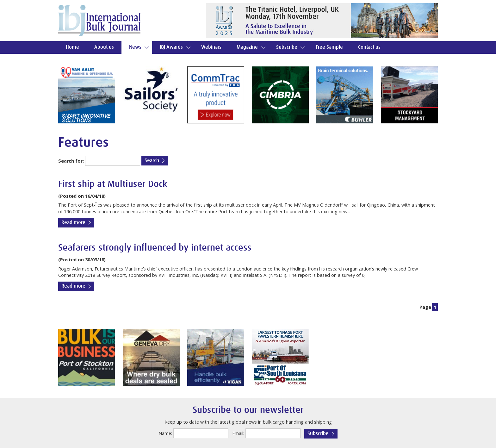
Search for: (71, 161)
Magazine (247, 47)
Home (72, 47)
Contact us (369, 47)
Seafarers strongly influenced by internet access (155, 248)
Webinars (211, 47)
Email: (238, 433)
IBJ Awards (171, 47)
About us (104, 47)
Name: (165, 433)
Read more (73, 223)
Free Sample (329, 47)
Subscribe (287, 47)
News (135, 47)
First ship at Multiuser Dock (113, 184)
